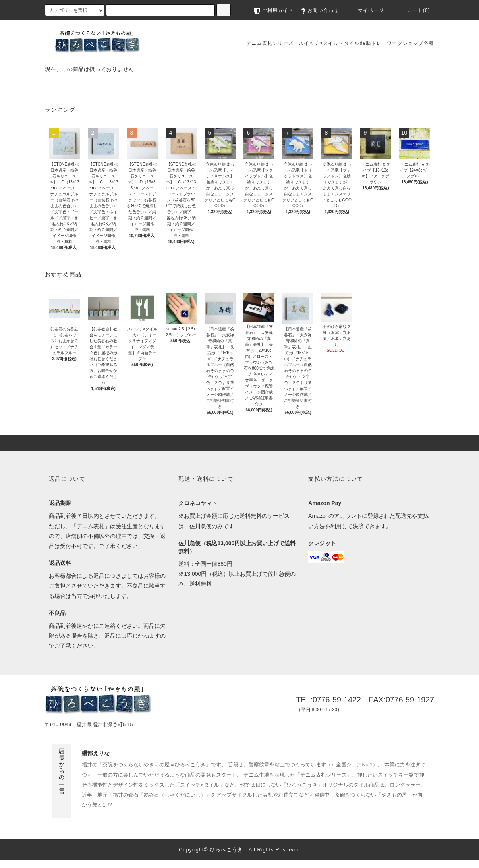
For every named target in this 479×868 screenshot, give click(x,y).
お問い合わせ (320, 10)
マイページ (365, 10)
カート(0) (413, 10)
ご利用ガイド (274, 10)
